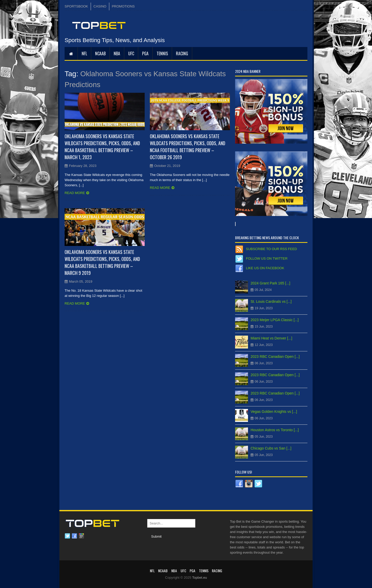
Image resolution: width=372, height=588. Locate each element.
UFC (131, 53)
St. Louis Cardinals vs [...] (271, 301)
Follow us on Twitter (267, 258)
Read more (75, 193)
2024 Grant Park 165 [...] (270, 283)
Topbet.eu (200, 578)
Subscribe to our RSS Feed (271, 249)
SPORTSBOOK (76, 6)
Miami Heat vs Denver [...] (271, 338)
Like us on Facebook (265, 268)
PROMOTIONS (123, 6)
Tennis (162, 53)
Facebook (74, 536)
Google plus (81, 536)
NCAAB (100, 53)
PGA (145, 53)
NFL (84, 53)
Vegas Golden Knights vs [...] (274, 412)
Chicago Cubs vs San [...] (271, 448)
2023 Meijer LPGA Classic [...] (275, 320)
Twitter (67, 536)
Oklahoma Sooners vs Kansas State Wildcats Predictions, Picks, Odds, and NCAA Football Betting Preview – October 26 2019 (188, 147)
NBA (117, 53)
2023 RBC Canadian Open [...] (275, 357)
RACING (182, 53)
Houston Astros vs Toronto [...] (275, 430)
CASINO (100, 6)
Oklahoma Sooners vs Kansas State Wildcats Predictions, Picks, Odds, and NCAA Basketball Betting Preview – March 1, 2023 (102, 147)
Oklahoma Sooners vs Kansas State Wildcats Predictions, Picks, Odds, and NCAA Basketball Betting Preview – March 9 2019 (102, 262)
